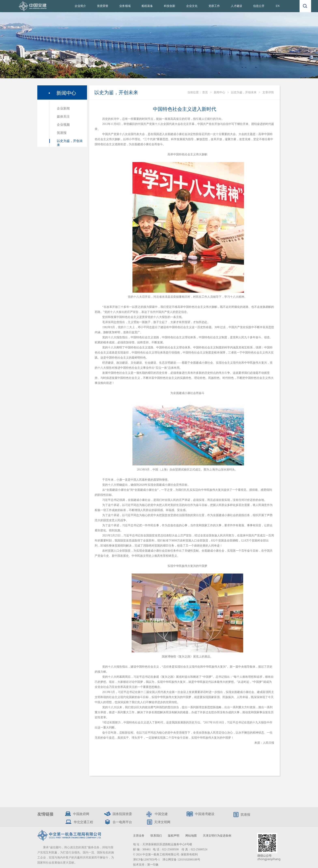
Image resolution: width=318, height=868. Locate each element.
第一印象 (153, 865)
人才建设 (236, 6)
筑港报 (62, 133)
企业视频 (63, 125)
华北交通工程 (83, 822)
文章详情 (268, 92)
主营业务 (139, 836)
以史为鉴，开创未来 (244, 92)
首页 (205, 92)
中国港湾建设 (205, 814)
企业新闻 (63, 108)
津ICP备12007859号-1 (147, 860)
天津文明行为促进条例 (217, 836)
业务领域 (125, 6)
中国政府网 (81, 814)
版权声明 (174, 836)
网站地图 (191, 836)
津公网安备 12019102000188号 (181, 860)
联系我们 (156, 836)
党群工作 (214, 6)
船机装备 (147, 6)
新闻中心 (219, 92)
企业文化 (192, 6)
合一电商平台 (122, 822)
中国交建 (161, 814)
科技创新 (170, 6)
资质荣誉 (103, 6)
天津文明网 (162, 822)
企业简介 (80, 6)
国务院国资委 (122, 814)
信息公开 (259, 6)
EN (278, 6)
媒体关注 (63, 117)
